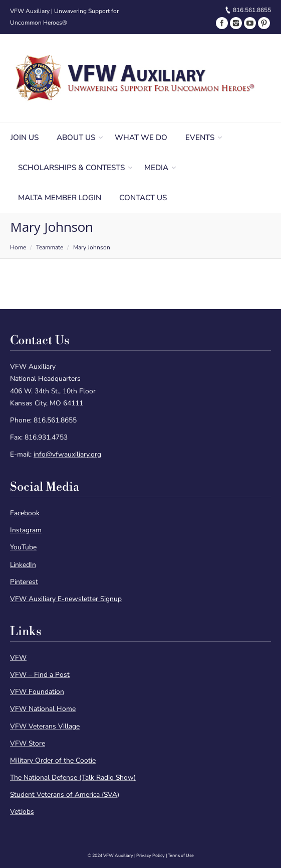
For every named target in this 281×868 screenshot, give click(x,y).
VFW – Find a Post (40, 675)
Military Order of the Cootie (53, 760)
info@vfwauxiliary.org (67, 454)
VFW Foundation (37, 692)
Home (18, 247)
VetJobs (22, 812)
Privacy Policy (151, 855)
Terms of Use (181, 855)
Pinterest (24, 582)
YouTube (23, 547)
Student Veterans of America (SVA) (65, 794)
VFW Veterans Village (45, 726)
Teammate (50, 247)
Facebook (25, 513)
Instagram (26, 530)
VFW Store (28, 743)
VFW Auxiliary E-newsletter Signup (66, 599)
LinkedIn (23, 565)
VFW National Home (43, 709)
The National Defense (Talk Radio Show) (73, 777)
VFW (18, 658)
